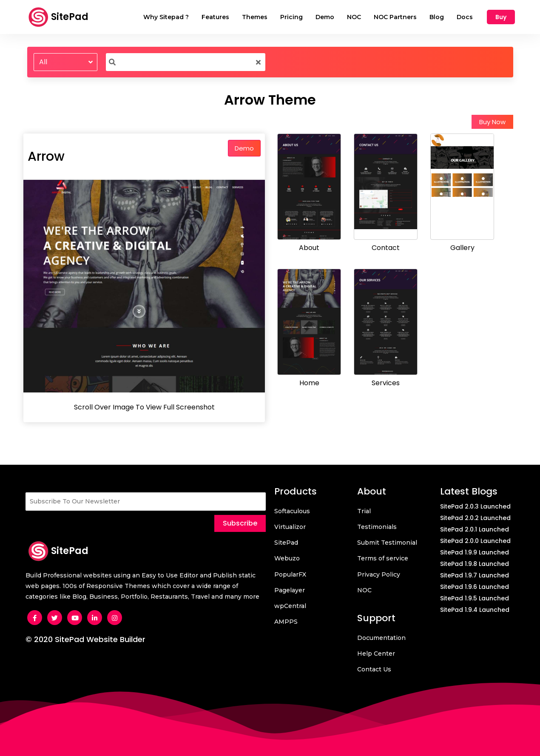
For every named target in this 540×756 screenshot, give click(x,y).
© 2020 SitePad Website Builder (85, 639)
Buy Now (492, 122)
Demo (244, 148)
